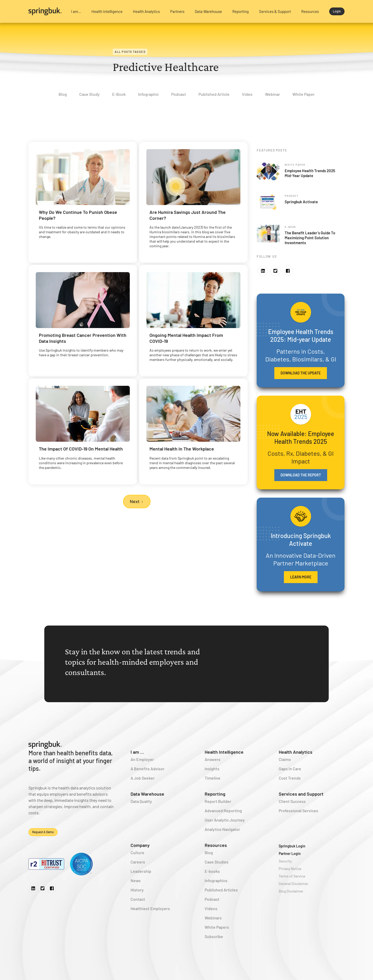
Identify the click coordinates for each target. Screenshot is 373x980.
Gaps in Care (290, 769)
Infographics (216, 880)
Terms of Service (292, 876)
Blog (209, 852)
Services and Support (301, 794)
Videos (211, 908)
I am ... (137, 752)
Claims (285, 759)
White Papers (217, 927)
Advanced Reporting (223, 811)
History (137, 890)
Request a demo (43, 832)
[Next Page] (137, 502)
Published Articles (221, 890)
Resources (216, 845)
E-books (212, 871)
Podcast (212, 899)
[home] (45, 11)
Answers (213, 759)
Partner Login (290, 854)
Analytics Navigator (222, 829)
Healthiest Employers (150, 908)
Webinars (213, 918)
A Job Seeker (143, 778)
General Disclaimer (293, 884)
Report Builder (218, 801)
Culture (137, 852)
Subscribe (214, 936)
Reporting (215, 794)
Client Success (292, 801)
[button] (76, 11)
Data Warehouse (147, 794)
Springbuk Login (292, 846)
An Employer (142, 759)
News (136, 880)
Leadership (141, 871)
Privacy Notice (290, 869)
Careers (138, 862)
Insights (212, 769)
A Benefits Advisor (148, 769)
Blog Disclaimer (291, 891)
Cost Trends (290, 778)
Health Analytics (296, 752)
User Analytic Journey (225, 820)
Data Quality (141, 801)
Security (285, 861)
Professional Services (298, 811)
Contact (138, 899)
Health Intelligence (224, 752)
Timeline (213, 778)
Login (337, 11)
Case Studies (217, 862)
